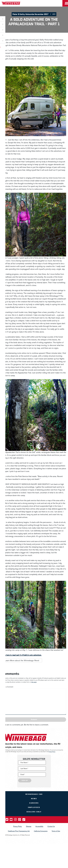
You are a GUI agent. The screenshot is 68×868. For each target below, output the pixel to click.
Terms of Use (56, 831)
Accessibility (39, 826)
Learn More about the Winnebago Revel (22, 660)
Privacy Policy (52, 752)
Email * (23, 774)
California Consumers (41, 831)
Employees (34, 807)
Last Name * (24, 769)
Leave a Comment (8, 687)
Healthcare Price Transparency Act (19, 831)
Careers (34, 803)
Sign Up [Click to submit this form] (25, 780)
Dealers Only (34, 812)
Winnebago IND (34, 794)
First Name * (24, 763)
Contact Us (51, 826)
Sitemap (29, 826)
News (34, 799)
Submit (34, 720)
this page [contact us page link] (34, 682)
